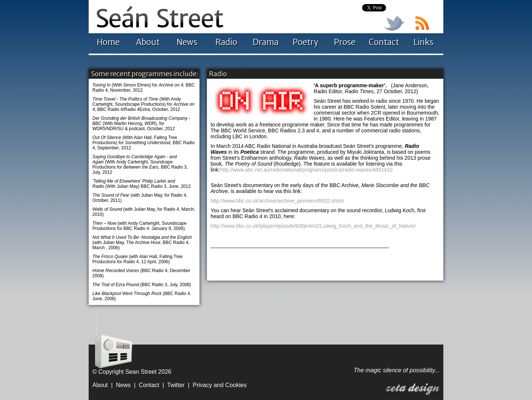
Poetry (305, 42)
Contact (384, 42)
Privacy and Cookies (220, 385)
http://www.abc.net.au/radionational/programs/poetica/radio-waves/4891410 (306, 170)
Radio (226, 42)
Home (108, 42)
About (148, 42)
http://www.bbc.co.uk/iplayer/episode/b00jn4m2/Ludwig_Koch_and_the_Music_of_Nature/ (313, 226)
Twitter (176, 385)
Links (423, 42)
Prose (345, 42)
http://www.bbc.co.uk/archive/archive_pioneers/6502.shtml (277, 201)
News (187, 42)
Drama (266, 42)
